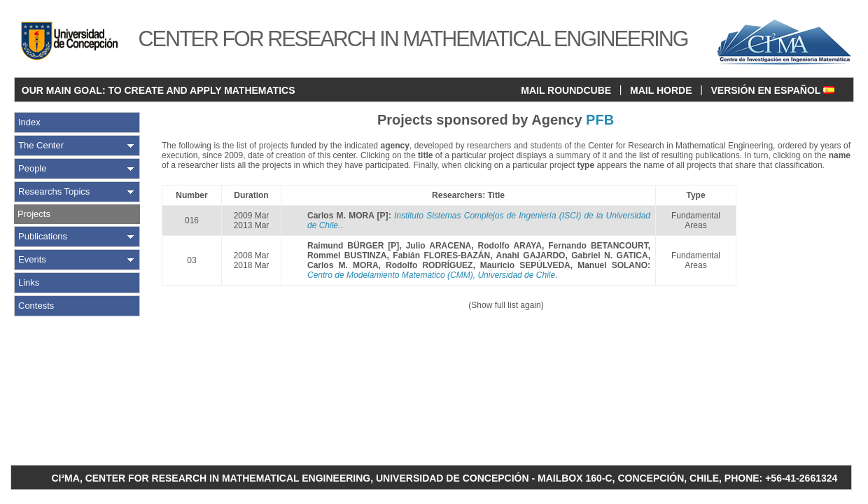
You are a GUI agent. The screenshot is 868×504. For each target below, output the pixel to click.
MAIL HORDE (661, 90)
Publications (43, 236)
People (32, 168)
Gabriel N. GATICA (609, 255)
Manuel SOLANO (612, 265)
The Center (41, 145)
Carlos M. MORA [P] (348, 216)
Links (29, 282)
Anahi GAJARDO (531, 255)
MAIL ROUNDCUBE (566, 90)
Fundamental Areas (696, 220)
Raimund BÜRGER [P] (353, 246)
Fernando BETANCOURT (598, 246)
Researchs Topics (54, 191)
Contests (36, 306)
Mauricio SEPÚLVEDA (525, 265)
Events (32, 259)
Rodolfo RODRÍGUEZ (429, 265)
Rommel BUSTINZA (347, 255)
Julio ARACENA (439, 246)
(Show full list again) (506, 305)
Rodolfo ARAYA (510, 246)
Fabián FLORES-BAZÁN (441, 255)
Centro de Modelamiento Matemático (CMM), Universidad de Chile (431, 275)
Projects (34, 214)
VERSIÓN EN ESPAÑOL (772, 90)
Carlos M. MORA (343, 265)
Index (29, 122)
